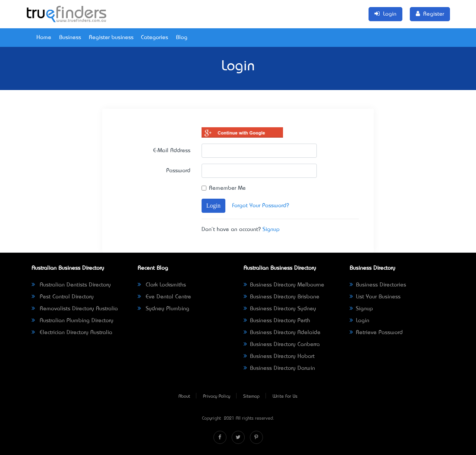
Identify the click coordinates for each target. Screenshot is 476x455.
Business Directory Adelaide (282, 333)
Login (213, 206)
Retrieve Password (376, 333)
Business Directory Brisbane (282, 297)
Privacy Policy (217, 397)
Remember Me (227, 188)
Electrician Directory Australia (72, 333)
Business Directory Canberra (282, 345)
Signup (271, 230)
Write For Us (285, 397)
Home (44, 38)
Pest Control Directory (63, 297)
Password (178, 171)
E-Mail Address (172, 151)
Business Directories (378, 285)
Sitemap (251, 397)
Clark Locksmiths (162, 285)
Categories (155, 38)
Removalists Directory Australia (75, 309)
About (184, 397)
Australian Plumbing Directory (73, 321)
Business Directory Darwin (279, 368)
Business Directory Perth (277, 321)
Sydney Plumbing (163, 309)
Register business (111, 38)
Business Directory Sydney (280, 309)
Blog (182, 38)
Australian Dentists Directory (71, 285)
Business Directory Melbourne (284, 285)
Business (70, 38)
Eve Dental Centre (164, 297)
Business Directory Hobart (279, 356)
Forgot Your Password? (260, 206)
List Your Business (375, 297)
